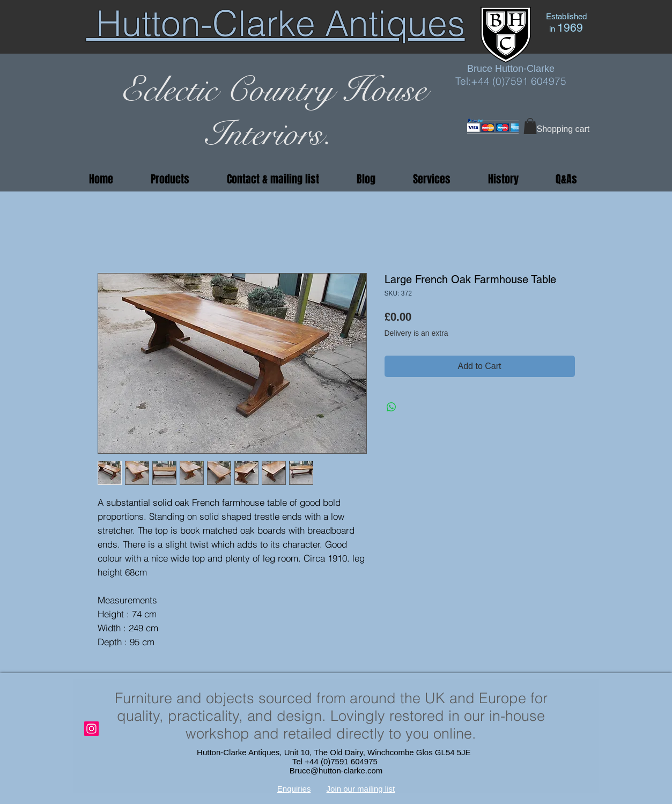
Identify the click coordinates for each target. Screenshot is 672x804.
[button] (530, 126)
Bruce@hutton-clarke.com (336, 770)
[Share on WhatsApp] (392, 407)
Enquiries (294, 789)
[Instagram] (91, 729)
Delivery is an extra (416, 333)
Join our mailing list (361, 789)
